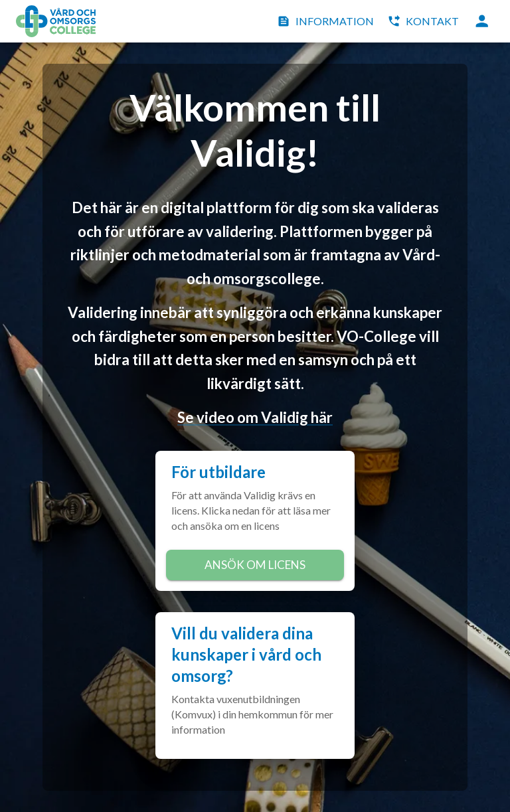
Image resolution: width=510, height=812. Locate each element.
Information (327, 21)
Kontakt (424, 21)
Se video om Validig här (255, 417)
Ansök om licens (255, 565)
